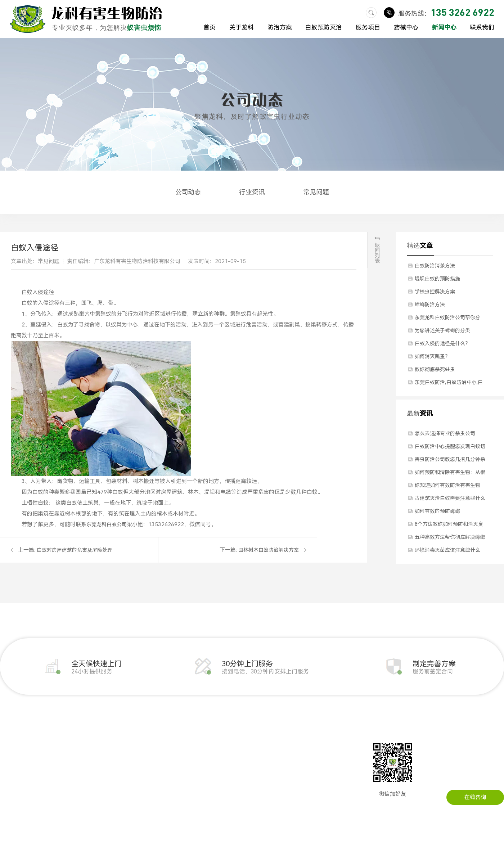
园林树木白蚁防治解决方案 (269, 550)
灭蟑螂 (69, 765)
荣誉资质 (11, 776)
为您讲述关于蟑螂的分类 (442, 330)
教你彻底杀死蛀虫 (435, 369)
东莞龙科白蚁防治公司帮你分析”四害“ (447, 319)
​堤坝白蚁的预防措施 (437, 279)
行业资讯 (252, 192)
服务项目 (368, 27)
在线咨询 (475, 797)
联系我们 (482, 27)
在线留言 (287, 754)
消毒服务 (138, 776)
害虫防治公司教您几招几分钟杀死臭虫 (450, 461)
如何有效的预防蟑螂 (437, 511)
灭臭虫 (69, 786)
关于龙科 (242, 27)
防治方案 (280, 27)
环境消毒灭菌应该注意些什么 (447, 550)
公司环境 (11, 765)
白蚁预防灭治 (324, 27)
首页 (210, 27)
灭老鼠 (69, 754)
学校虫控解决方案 (435, 292)
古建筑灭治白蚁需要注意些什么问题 (450, 500)
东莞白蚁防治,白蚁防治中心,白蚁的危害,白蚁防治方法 (449, 384)
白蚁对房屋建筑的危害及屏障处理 (75, 550)
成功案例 (11, 786)
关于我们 (11, 743)
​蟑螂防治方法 (430, 305)
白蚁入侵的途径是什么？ (442, 343)
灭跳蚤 (69, 797)
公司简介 (11, 754)
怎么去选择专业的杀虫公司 (445, 433)
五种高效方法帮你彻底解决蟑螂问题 (450, 539)
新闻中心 (444, 27)
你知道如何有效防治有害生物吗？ (447, 487)
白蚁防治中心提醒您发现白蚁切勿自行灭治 (450, 448)
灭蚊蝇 (69, 776)
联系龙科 (287, 743)
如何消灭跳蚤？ (432, 356)
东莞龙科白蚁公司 (107, 524)
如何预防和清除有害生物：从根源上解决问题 (450, 474)
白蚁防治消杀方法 (435, 266)
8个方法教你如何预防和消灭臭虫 (449, 526)
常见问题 (316, 192)
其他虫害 (138, 765)
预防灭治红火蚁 (146, 786)
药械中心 (406, 27)
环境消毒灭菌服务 (149, 754)
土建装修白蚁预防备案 (154, 743)
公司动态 (188, 192)
